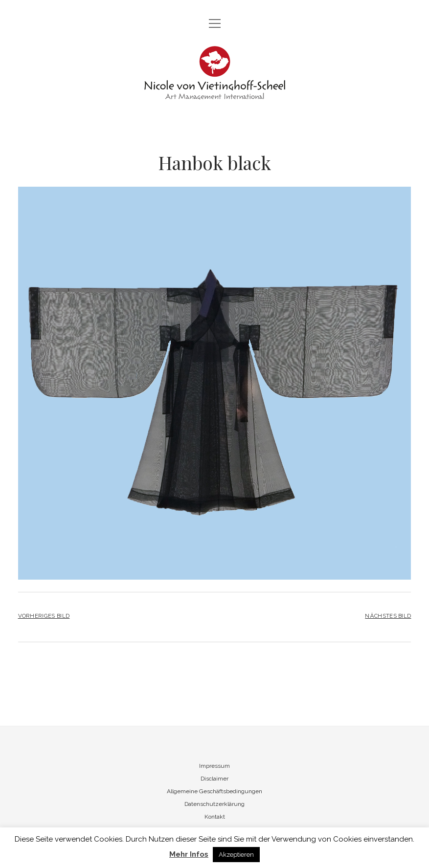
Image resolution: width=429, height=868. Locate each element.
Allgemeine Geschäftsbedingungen (214, 791)
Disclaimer (214, 779)
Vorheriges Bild (44, 616)
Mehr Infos (189, 854)
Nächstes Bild (388, 616)
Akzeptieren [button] (236, 855)
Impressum (214, 766)
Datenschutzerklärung (214, 804)
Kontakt (215, 817)
